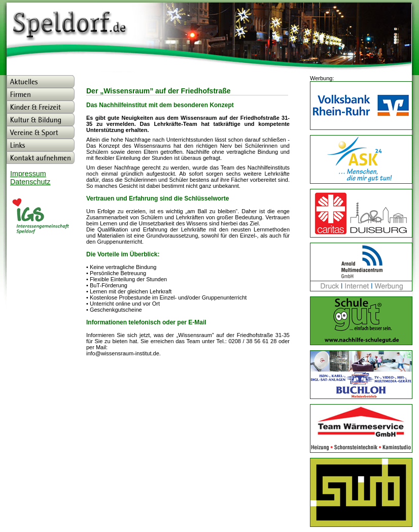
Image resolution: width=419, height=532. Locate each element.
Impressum (28, 174)
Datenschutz (30, 182)
